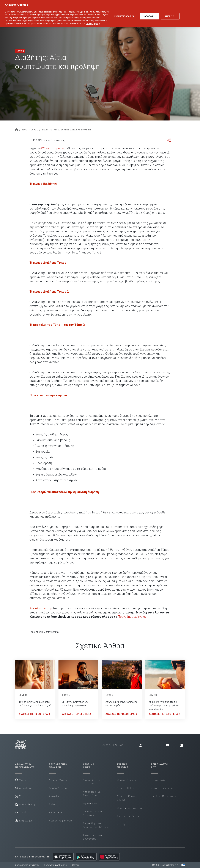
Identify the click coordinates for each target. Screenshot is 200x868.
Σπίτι (20, 796)
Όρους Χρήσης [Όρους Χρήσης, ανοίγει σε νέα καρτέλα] (93, 21)
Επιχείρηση (24, 820)
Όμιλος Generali (126, 780)
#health (40, 632)
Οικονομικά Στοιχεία (129, 808)
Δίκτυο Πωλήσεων (162, 788)
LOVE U (23, 695)
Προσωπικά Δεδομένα (55, 865)
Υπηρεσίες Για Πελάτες (92, 782)
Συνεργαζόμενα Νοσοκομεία (93, 813)
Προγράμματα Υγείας (132, 617)
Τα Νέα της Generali (129, 816)
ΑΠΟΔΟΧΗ (149, 13)
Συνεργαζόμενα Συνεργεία (93, 837)
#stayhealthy (52, 632)
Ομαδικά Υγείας (59, 788)
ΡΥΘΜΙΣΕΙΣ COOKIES (124, 13)
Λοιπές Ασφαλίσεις (61, 821)
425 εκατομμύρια (52, 148)
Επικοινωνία (158, 780)
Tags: (32, 632)
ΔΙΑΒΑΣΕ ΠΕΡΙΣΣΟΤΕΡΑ (35, 714)
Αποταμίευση (25, 804)
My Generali (90, 804)
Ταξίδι (21, 812)
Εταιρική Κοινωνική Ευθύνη (129, 798)
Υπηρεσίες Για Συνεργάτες (92, 794)
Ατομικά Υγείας (58, 780)
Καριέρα (122, 824)
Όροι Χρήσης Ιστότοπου (27, 865)
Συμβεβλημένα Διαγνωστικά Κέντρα (96, 825)
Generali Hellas (126, 788)
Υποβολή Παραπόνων (164, 796)
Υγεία (21, 780)
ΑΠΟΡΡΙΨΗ (170, 13)
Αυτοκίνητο (24, 788)
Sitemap (76, 865)
